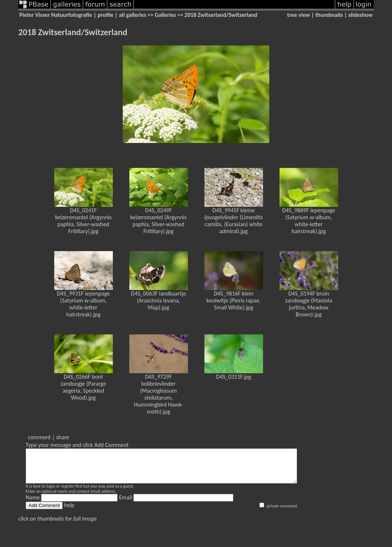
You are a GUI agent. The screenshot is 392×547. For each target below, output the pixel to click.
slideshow (360, 15)
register (68, 493)
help (69, 512)
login (51, 493)
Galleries (165, 15)
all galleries (133, 15)
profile (106, 15)
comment (39, 437)
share (63, 437)
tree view (299, 15)
